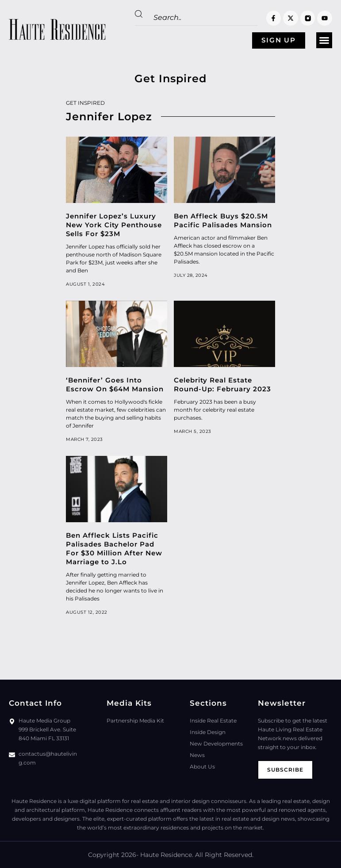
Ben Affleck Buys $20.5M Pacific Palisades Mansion (223, 220)
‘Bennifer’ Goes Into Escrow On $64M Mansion (115, 384)
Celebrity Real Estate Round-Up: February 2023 (222, 384)
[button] (324, 41)
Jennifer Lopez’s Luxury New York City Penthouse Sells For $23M (114, 225)
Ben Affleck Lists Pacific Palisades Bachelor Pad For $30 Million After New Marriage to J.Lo (114, 549)
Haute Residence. (167, 855)
